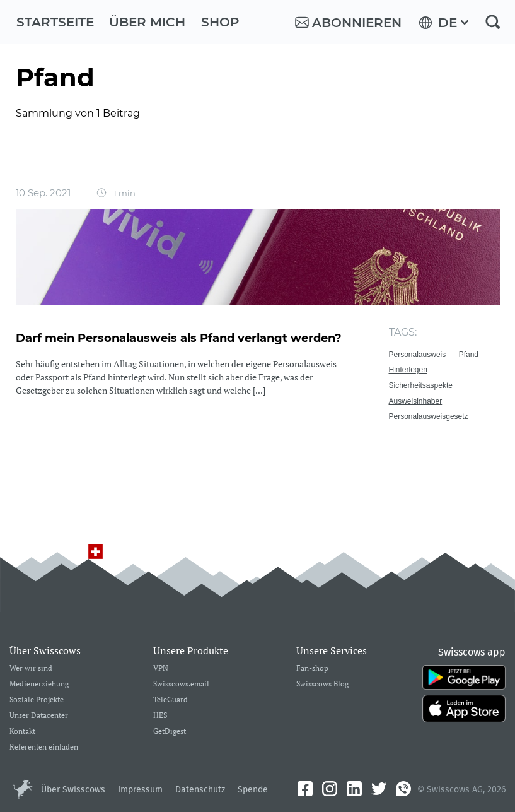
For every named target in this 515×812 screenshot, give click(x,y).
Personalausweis (418, 355)
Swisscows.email (181, 684)
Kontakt (22, 732)
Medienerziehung (39, 684)
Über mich (147, 22)
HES (160, 716)
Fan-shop (312, 668)
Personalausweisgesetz (429, 416)
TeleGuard (171, 700)
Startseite (55, 22)
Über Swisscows (73, 790)
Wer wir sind (31, 668)
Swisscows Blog (322, 684)
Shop (220, 22)
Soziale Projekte (37, 700)
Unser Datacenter (39, 716)
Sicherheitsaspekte (421, 385)
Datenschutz (200, 790)
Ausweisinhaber (416, 401)
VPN (161, 668)
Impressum (140, 790)
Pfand (469, 355)
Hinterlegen (408, 370)
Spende (253, 790)
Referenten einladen (44, 747)
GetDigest (170, 732)
